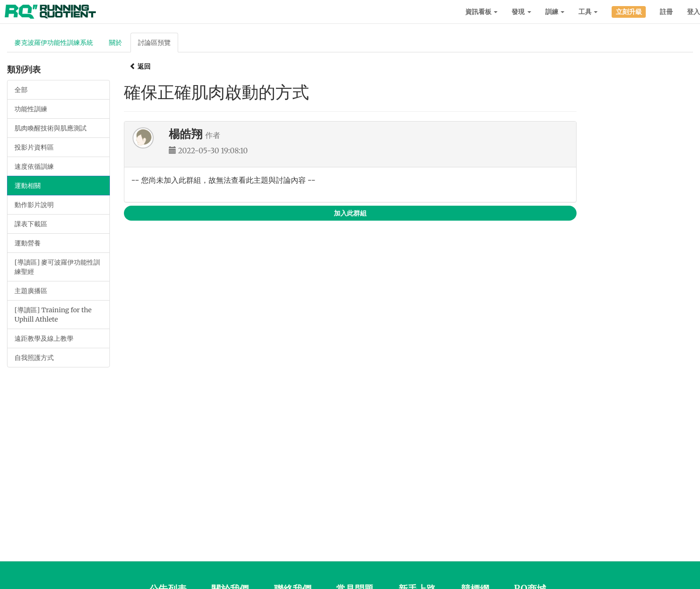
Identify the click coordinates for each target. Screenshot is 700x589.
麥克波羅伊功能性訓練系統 (54, 43)
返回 (140, 66)
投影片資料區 (34, 147)
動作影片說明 (34, 205)
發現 (521, 12)
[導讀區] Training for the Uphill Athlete (53, 315)
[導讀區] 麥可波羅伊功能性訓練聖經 (57, 267)
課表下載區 (31, 224)
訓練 (555, 12)
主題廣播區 (31, 291)
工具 (588, 12)
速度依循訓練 (34, 166)
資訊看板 (481, 12)
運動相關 (28, 186)
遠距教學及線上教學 (44, 338)
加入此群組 (350, 213)
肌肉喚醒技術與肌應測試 (51, 128)
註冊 (666, 12)
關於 (115, 43)
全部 (21, 90)
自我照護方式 (34, 358)
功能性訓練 (31, 109)
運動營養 (28, 243)
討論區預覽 (154, 43)
